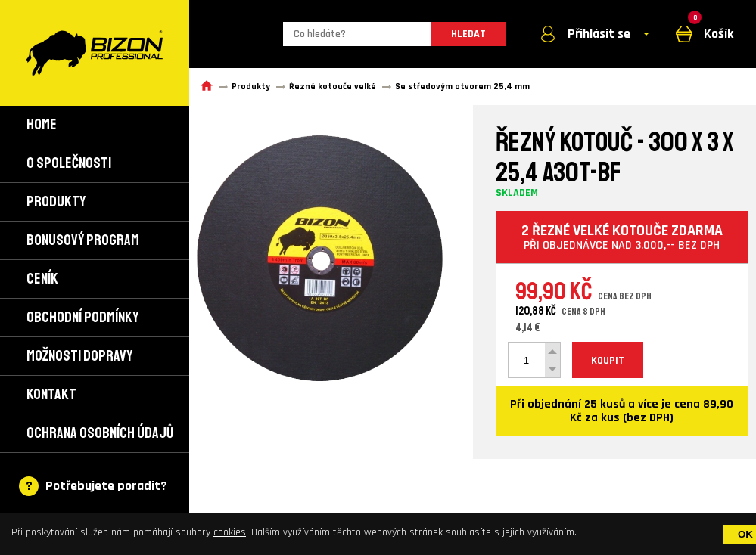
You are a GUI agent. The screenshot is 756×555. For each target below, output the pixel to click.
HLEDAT (468, 34)
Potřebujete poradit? (106, 486)
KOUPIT (608, 361)
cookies (230, 532)
